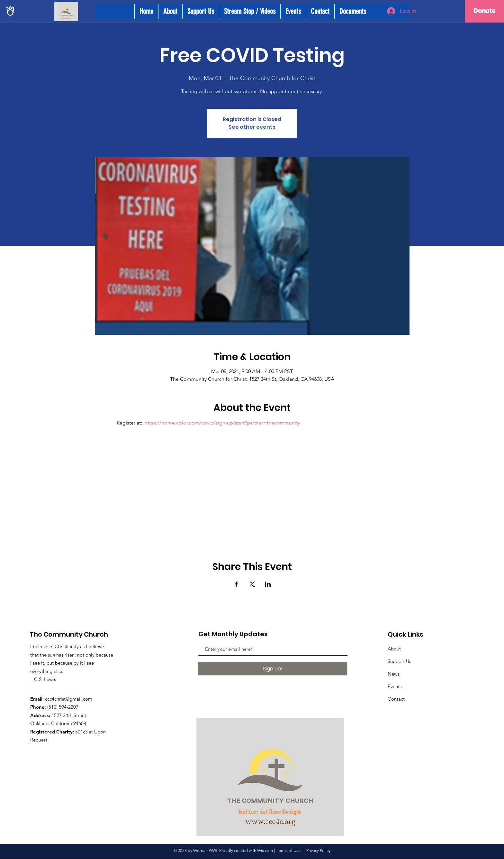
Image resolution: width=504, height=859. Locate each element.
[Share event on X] (252, 584)
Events (395, 686)
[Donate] (484, 11)
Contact (396, 699)
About (394, 649)
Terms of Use (289, 850)
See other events (252, 127)
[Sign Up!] (273, 669)
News (394, 674)
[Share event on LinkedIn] (268, 584)
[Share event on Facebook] (236, 584)
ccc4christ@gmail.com (69, 699)
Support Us (399, 661)
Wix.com (265, 850)
